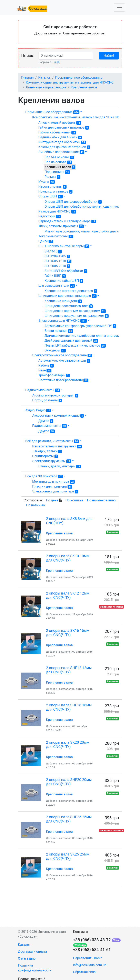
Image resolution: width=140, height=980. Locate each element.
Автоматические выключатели (64, 361)
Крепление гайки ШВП (64, 281)
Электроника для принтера (55, 491)
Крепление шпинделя (63, 301)
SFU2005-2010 (57, 266)
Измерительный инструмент (57, 446)
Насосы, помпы (52, 187)
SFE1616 (53, 251)
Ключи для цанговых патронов (64, 147)
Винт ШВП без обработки (66, 271)
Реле (45, 370)
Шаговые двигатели (57, 286)
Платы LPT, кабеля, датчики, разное (75, 346)
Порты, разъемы (47, 400)
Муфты (47, 182)
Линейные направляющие (46, 87)
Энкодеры (55, 350)
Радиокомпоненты (43, 390)
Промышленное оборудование (79, 78)
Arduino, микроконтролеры (55, 395)
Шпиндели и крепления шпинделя (67, 296)
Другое (46, 421)
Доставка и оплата (32, 952)
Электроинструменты (52, 461)
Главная (27, 78)
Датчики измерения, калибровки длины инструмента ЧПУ (92, 336)
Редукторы (50, 216)
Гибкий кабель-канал (57, 132)
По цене (52, 500)
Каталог (44, 78)
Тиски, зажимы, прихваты (61, 226)
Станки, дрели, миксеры (60, 466)
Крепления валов (84, 87)
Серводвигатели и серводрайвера (67, 221)
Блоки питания (59, 331)
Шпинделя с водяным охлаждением (75, 311)
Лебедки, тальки (47, 451)
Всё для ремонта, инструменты (52, 441)
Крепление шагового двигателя (71, 291)
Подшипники (57, 172)
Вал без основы (59, 157)
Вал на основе (58, 162)
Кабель (46, 366)
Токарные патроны (56, 236)
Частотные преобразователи (63, 380)
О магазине (27, 959)
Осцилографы (45, 456)
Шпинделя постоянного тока (69, 306)
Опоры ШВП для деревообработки (73, 202)
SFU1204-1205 (57, 256)
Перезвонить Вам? (87, 958)
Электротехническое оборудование (62, 355)
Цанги (46, 241)
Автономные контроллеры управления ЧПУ (80, 326)
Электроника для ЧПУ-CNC (63, 321)
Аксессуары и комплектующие (58, 416)
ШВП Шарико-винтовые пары (64, 246)
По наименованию (101, 500)
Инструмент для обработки (62, 142)
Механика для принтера (53, 482)
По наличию (36, 505)
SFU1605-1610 (58, 261)
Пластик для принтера (52, 487)
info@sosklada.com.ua (90, 965)
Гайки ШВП (55, 276)
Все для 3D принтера (44, 476)
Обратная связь (85, 972)
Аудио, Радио (38, 410)
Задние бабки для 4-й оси (60, 137)
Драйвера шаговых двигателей (71, 341)
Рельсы (52, 177)
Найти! (109, 56)
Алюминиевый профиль (60, 123)
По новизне (74, 500)
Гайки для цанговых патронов (64, 128)
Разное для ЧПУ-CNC (57, 211)
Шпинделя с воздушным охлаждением (77, 316)
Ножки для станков (55, 192)
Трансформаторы (54, 375)
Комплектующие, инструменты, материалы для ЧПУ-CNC (70, 82)
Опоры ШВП (51, 196)
